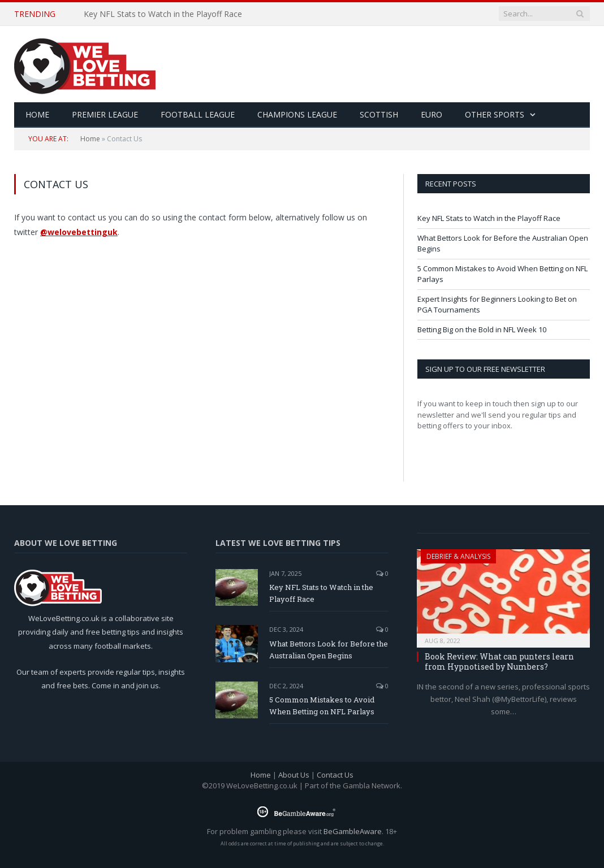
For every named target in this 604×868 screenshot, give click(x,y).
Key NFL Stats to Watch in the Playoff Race (163, 14)
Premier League (105, 114)
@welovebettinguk (79, 232)
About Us (294, 775)
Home (90, 139)
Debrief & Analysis (458, 556)
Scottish (379, 114)
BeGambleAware (353, 831)
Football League (198, 114)
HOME (37, 114)
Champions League (297, 114)
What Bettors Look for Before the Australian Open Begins (329, 650)
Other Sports (495, 114)
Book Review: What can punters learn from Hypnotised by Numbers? (499, 661)
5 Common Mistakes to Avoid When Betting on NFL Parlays (322, 706)
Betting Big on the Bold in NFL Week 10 (482, 329)
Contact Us (335, 775)
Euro (432, 114)
